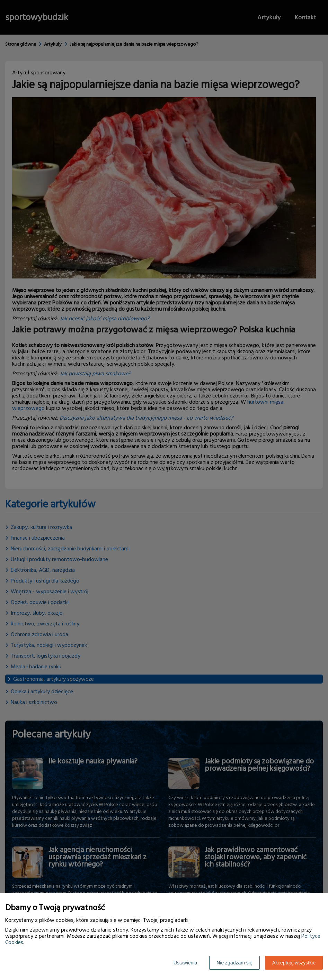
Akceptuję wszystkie (294, 963)
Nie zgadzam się (234, 963)
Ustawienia (185, 963)
